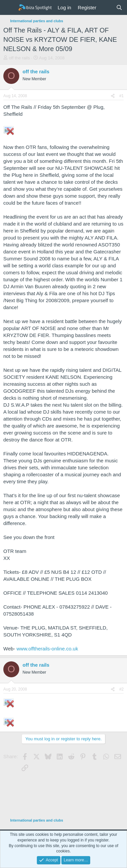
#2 (122, 689)
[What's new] (106, 7)
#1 (122, 96)
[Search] (119, 7)
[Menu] (9, 8)
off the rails (19, 58)
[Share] (113, 96)
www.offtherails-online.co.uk (47, 649)
